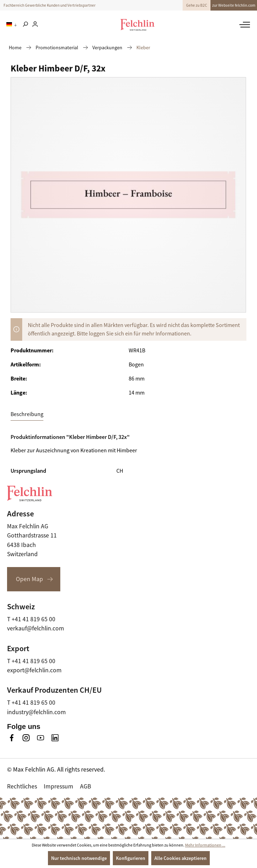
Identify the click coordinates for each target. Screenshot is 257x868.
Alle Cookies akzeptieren (180, 858)
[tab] (27, 414)
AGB (85, 786)
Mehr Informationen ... (205, 845)
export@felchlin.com (34, 670)
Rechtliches (22, 786)
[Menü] (244, 25)
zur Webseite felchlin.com (234, 5)
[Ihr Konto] (35, 25)
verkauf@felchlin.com (36, 628)
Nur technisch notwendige (79, 858)
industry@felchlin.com (36, 712)
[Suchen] (25, 25)
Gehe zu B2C (197, 5)
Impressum (59, 786)
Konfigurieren (131, 858)
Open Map (29, 579)
